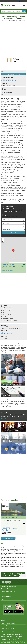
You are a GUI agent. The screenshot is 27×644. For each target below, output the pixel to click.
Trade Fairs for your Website (8, 623)
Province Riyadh (7, 575)
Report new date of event (14, 74)
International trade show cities (8, 594)
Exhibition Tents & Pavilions (9, 528)
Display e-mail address (7, 79)
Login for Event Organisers (7, 628)
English (23, 1)
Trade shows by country (7, 589)
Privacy (3, 618)
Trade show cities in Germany (8, 591)
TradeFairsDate (8, 5)
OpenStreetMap (18, 263)
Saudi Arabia (20, 573)
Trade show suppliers (6, 597)
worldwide (11, 573)
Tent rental (5, 531)
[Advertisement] (13, 39)
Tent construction (7, 526)
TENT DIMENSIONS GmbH (11, 520)
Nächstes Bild (25, 510)
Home (3, 573)
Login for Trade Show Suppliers (9, 631)
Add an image (5, 419)
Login (2, 1)
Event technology (6, 527)
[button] (13, 250)
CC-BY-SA (25, 263)
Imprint (3, 621)
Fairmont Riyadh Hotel (8, 265)
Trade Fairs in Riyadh (8, 270)
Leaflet (11, 263)
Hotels (3, 599)
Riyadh (16, 575)
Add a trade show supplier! (8, 538)
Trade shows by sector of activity (9, 586)
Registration (7, 1)
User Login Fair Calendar (7, 626)
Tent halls (4, 529)
